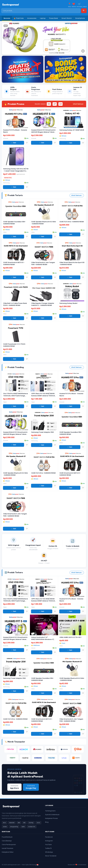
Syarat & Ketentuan (52, 815)
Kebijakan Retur (8, 852)
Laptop (43, 18)
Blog (47, 822)
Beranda (7, 18)
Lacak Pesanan (8, 848)
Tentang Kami (50, 811)
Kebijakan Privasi (51, 818)
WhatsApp (49, 852)
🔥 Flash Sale (19, 18)
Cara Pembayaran (9, 845)
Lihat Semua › (78, 104)
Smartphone (80, 18)
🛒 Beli (14, 143)
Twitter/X (48, 848)
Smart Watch (67, 18)
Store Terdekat (51, 856)
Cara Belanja (7, 841)
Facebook (49, 837)
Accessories (32, 18)
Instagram (49, 841)
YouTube (48, 845)
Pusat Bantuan (7, 837)
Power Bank (54, 18)
